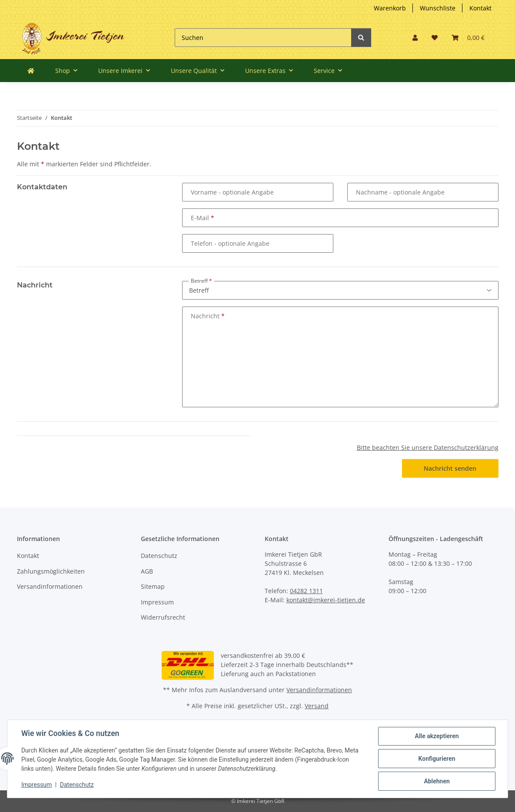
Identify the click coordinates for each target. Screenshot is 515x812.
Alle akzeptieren (437, 736)
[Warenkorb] (468, 38)
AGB (147, 571)
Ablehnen (437, 781)
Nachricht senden (450, 468)
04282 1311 (306, 591)
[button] (415, 38)
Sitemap (153, 586)
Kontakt (480, 8)
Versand (317, 706)
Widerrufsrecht (163, 617)
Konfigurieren (437, 759)
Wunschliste (438, 8)
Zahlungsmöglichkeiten (51, 571)
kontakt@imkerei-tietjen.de (326, 600)
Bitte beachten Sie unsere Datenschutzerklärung (428, 447)
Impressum (157, 602)
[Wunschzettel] (435, 38)
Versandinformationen (50, 586)
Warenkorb (390, 8)
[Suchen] (263, 38)
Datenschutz (159, 556)
